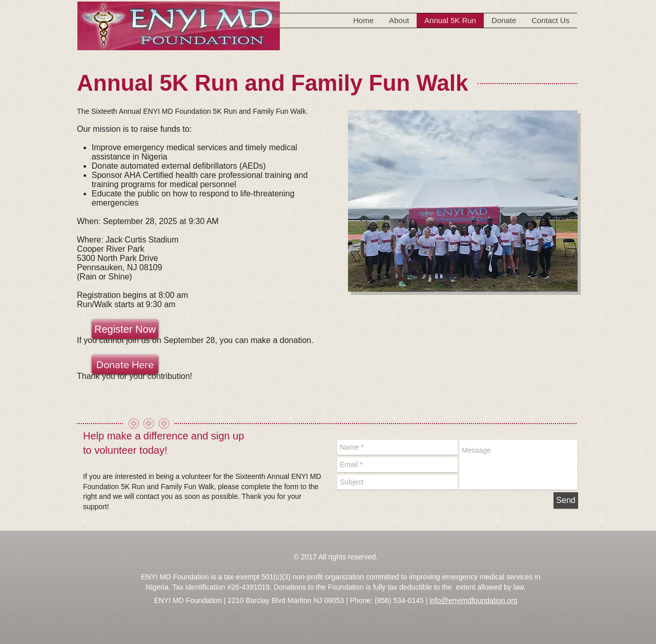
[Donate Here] (125, 365)
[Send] (566, 500)
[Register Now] (125, 329)
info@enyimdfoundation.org (473, 600)
